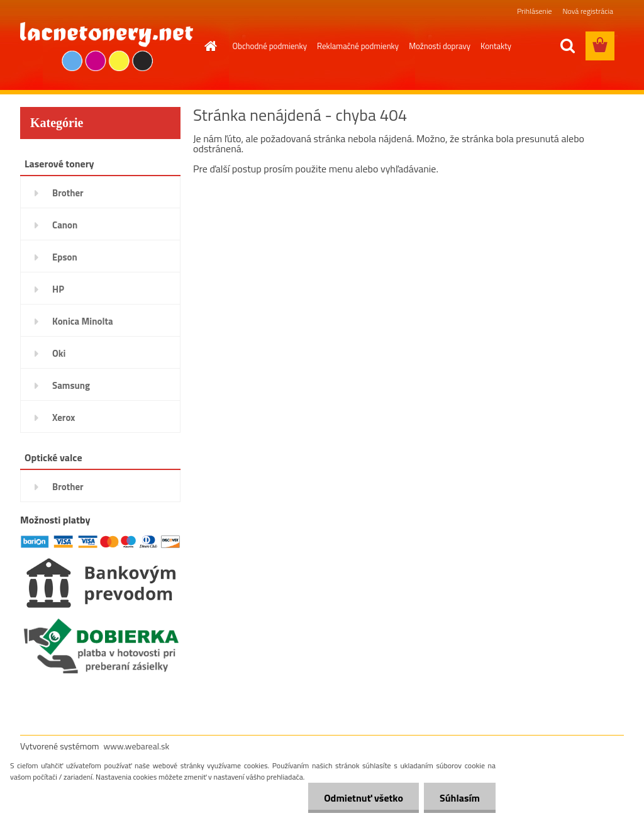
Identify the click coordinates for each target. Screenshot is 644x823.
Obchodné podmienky (270, 46)
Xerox (64, 417)
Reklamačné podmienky (358, 46)
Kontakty (496, 46)
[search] (567, 46)
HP (58, 289)
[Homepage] (209, 46)
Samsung (71, 385)
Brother (68, 193)
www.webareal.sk (137, 746)
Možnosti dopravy (440, 46)
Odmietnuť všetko (364, 798)
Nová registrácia (588, 11)
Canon (65, 225)
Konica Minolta (83, 321)
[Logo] (107, 47)
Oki (59, 353)
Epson (65, 257)
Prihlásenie (534, 11)
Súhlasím (460, 798)
